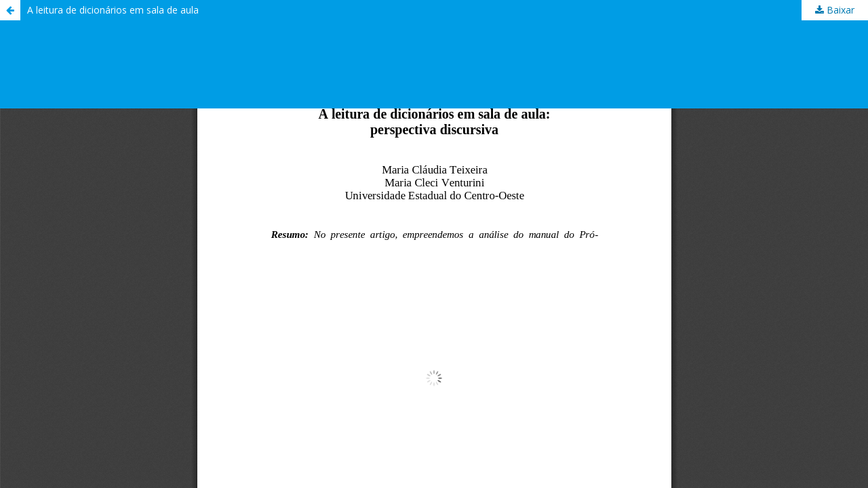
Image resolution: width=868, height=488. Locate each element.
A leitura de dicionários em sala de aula (113, 10)
